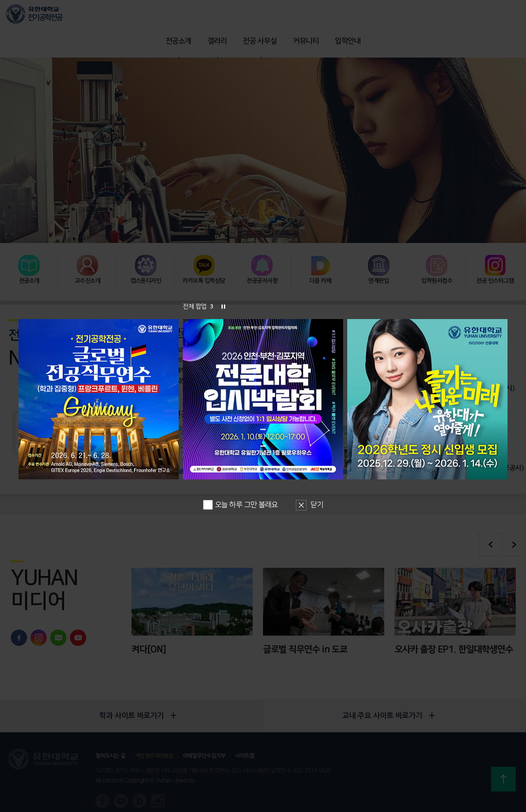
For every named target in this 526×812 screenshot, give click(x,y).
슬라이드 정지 (223, 306)
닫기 (317, 505)
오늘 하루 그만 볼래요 (240, 504)
